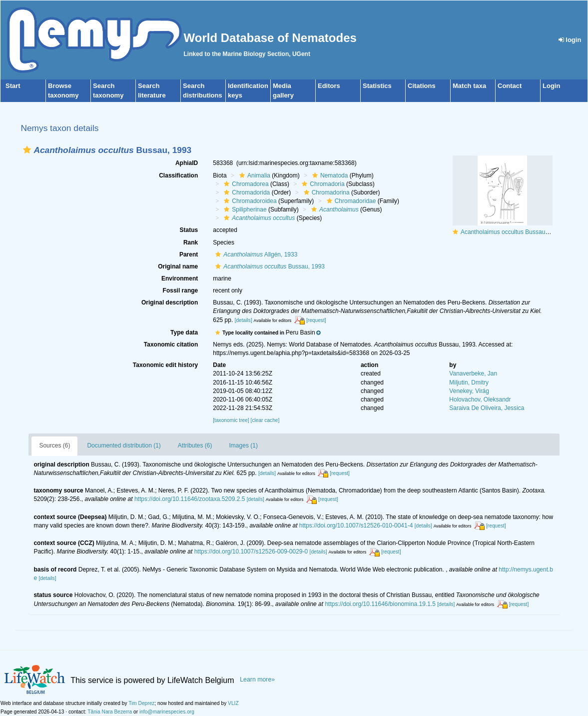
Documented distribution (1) (124, 445)
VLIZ (233, 703)
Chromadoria (322, 184)
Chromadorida (246, 192)
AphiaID (187, 163)
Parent (189, 254)
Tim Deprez (141, 703)
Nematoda (329, 175)
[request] (316, 320)
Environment (180, 278)
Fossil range (181, 290)
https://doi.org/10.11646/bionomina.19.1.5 (380, 604)
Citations (422, 86)
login (570, 40)
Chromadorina (325, 192)
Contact (510, 86)
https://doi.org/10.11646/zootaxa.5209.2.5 (190, 499)
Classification (178, 175)
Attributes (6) (195, 445)
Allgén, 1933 (255, 254)
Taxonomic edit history (165, 365)
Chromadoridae (350, 201)
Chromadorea (245, 184)
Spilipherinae (244, 209)
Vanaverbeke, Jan (473, 373)
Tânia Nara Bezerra (110, 712)
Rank (191, 242)
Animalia (254, 175)
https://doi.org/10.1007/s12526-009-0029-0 (251, 551)
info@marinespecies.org (167, 712)
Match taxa (469, 86)
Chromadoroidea (249, 201)
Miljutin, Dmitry (469, 382)
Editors (329, 86)
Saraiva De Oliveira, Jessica (487, 408)
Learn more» (257, 679)
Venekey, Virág (469, 391)
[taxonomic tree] (231, 420)
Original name (178, 266)
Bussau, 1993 (269, 266)
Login (551, 86)
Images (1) (244, 445)
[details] (244, 320)
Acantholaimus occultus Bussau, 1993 (511, 232)
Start (13, 86)
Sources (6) (54, 445)
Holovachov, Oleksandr (480, 399)
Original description (170, 302)
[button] (27, 150)
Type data (184, 332)
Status (189, 230)
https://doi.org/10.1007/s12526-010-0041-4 (356, 525)
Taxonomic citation (171, 344)
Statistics (377, 86)
